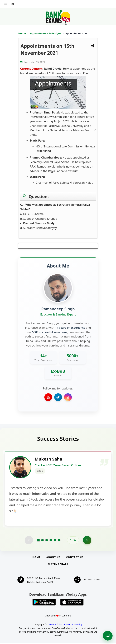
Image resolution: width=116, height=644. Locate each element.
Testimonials (58, 565)
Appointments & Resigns (46, 33)
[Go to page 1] (38, 541)
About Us (54, 558)
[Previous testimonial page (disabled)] (29, 541)
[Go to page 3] (47, 541)
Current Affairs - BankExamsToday (64, 625)
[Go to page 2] (42, 541)
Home (22, 33)
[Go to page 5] (55, 541)
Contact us (75, 558)
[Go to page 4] (51, 541)
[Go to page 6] (59, 541)
